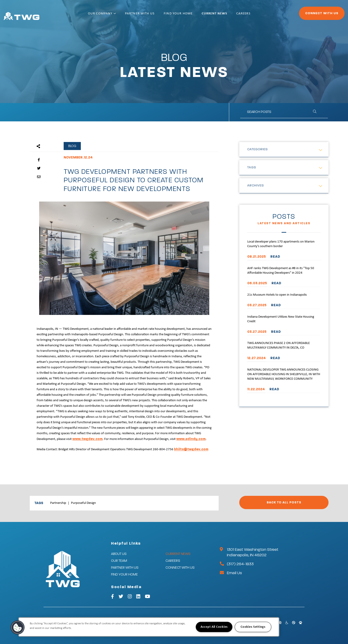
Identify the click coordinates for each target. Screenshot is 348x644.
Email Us (234, 573)
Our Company (117, 15)
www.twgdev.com (87, 439)
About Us (119, 554)
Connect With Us (309, 15)
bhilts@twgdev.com (191, 449)
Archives (256, 186)
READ (275, 257)
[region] (149, 627)
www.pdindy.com (191, 439)
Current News (229, 15)
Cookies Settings (253, 627)
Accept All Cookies (214, 627)
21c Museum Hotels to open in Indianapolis (277, 295)
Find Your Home (193, 15)
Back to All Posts (284, 502)
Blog (72, 146)
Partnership (58, 503)
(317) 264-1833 (240, 564)
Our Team (119, 561)
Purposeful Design (83, 503)
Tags (252, 167)
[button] (18, 628)
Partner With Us (155, 15)
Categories (258, 149)
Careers (258, 15)
